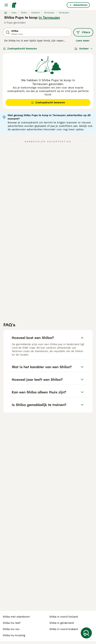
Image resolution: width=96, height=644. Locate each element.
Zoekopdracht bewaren (20, 49)
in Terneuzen (49, 17)
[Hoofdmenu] (6, 5)
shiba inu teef (12, 623)
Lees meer (83, 41)
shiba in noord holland (64, 617)
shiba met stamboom (16, 617)
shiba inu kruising (14, 635)
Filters (83, 32)
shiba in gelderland (62, 623)
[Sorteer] (84, 49)
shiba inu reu (11, 629)
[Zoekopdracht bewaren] (86, 633)
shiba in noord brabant (64, 629)
